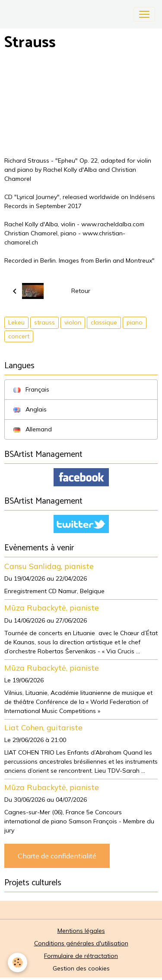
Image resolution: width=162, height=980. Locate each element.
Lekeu (16, 322)
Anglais (30, 409)
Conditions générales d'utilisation (81, 943)
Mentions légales (81, 931)
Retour (81, 291)
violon (73, 322)
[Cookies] (17, 962)
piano (135, 322)
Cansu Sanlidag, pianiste (49, 566)
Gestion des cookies (81, 968)
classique (104, 322)
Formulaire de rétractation (81, 956)
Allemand (33, 429)
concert (19, 336)
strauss (44, 322)
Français (31, 389)
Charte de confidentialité (57, 856)
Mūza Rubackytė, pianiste (52, 607)
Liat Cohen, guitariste (43, 727)
